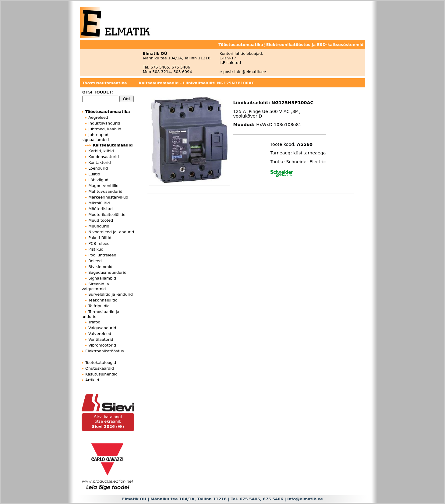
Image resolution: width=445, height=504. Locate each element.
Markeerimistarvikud (108, 197)
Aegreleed (98, 117)
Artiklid (92, 380)
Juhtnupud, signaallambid (96, 137)
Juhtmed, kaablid (105, 129)
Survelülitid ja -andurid (111, 294)
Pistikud (96, 249)
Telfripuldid (99, 306)
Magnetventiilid (103, 186)
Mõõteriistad (101, 209)
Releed (95, 261)
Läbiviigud (98, 180)
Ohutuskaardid (100, 368)
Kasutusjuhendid (101, 374)
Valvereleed (100, 334)
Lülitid (94, 174)
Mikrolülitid (99, 203)
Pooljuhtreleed (102, 255)
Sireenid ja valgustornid (95, 286)
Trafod (94, 322)
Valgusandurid (102, 328)
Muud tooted (101, 220)
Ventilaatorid (101, 339)
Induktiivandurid (104, 123)
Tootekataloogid (101, 363)
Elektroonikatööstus (104, 351)
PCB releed (99, 243)
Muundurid (99, 226)
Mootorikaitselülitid (107, 215)
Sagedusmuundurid (107, 272)
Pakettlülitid (100, 238)
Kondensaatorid (104, 157)
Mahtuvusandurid (105, 191)
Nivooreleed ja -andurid (111, 232)
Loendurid (98, 168)
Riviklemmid (100, 267)
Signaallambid (102, 278)
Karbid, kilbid (101, 151)
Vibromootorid (102, 345)
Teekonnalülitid (103, 300)
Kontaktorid (100, 162)
